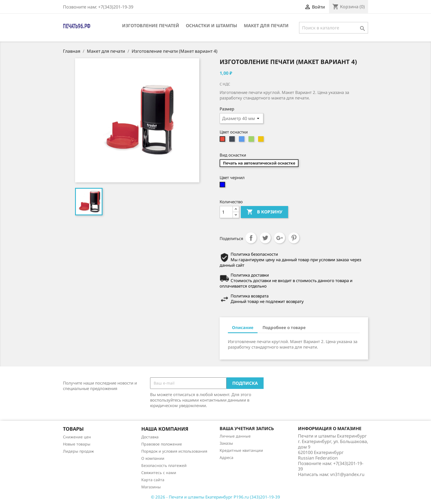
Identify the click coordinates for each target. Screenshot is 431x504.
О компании (153, 458)
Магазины (151, 487)
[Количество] (226, 212)
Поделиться (251, 238)
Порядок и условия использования (174, 451)
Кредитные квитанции (241, 450)
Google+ (280, 238)
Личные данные (235, 436)
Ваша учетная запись (247, 428)
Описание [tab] (243, 327)
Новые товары (77, 444)
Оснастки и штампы (212, 26)
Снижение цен (77, 437)
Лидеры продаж (78, 451)
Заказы (226, 443)
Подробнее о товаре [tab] (284, 327)
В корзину (264, 212)
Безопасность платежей (164, 465)
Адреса (226, 457)
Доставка (150, 437)
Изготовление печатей (151, 26)
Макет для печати (266, 26)
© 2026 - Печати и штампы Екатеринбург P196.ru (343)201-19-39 (215, 497)
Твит (265, 238)
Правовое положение (162, 444)
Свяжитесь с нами (159, 473)
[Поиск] (334, 28)
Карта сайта (153, 480)
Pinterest (294, 238)
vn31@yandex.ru (347, 474)
